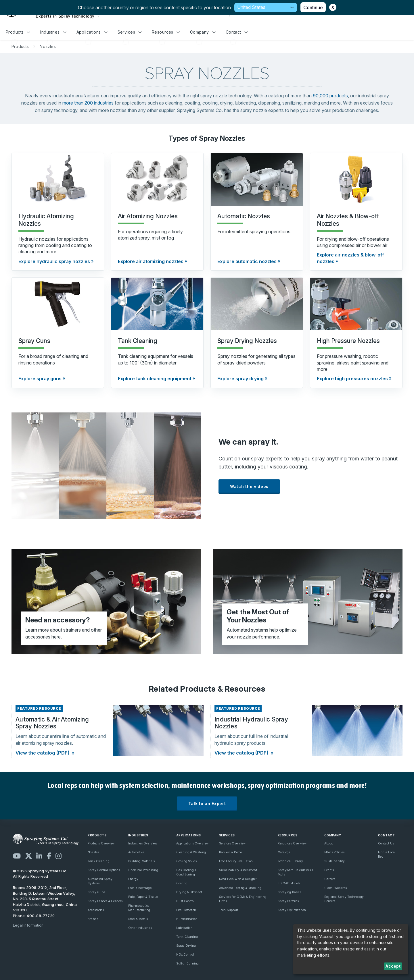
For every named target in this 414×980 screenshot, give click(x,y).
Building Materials (142, 861)
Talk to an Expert (207, 804)
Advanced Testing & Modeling (240, 888)
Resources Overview (292, 843)
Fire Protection (186, 910)
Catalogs (284, 852)
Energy (133, 879)
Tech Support (229, 910)
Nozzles (93, 852)
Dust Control (185, 901)
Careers (330, 879)
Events (329, 870)
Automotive (136, 852)
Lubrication (184, 928)
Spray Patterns (288, 901)
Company (203, 32)
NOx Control (185, 954)
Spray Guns (96, 892)
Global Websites (336, 888)
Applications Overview (192, 843)
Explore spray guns (40, 379)
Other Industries (140, 928)
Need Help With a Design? (238, 879)
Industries (53, 32)
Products (18, 32)
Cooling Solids (187, 861)
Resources (166, 32)
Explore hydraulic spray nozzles (54, 261)
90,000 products (330, 96)
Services (130, 32)
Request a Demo (231, 852)
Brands (93, 919)
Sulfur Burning (188, 963)
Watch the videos (249, 486)
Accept (393, 966)
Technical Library (291, 861)
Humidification (187, 919)
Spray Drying (186, 946)
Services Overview (232, 843)
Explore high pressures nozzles (352, 379)
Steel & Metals (138, 919)
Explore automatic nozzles (247, 261)
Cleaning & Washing (191, 852)
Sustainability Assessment (238, 870)
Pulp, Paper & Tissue (143, 897)
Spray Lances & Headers (105, 901)
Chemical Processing (143, 870)
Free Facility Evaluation (236, 861)
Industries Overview (143, 843)
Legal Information (28, 925)
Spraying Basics (290, 892)
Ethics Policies (334, 852)
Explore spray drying (240, 379)
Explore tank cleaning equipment (155, 379)
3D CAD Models (289, 883)
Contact (237, 32)
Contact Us (386, 843)
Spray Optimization (292, 910)
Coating (182, 883)
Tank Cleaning (99, 861)
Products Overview (101, 843)
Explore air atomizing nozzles (151, 261)
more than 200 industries (88, 103)
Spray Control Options (104, 870)
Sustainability (335, 861)
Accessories (96, 910)
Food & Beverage (140, 888)
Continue (313, 7)
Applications (92, 32)
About (328, 843)
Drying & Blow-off (189, 892)
